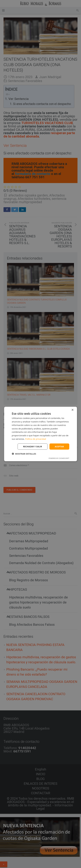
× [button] (72, 410)
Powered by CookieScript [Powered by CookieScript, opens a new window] (59, 458)
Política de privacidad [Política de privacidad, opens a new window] (36, 439)
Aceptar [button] (59, 446)
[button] (24, 454)
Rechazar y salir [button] (32, 446)
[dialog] (40, 434)
